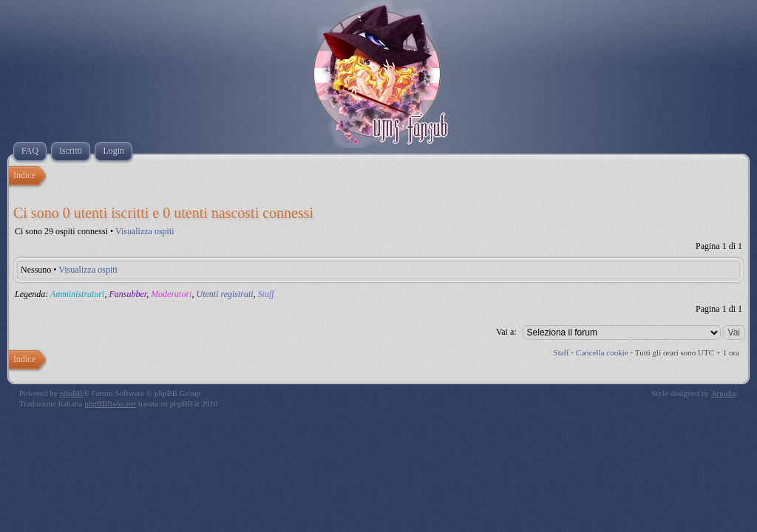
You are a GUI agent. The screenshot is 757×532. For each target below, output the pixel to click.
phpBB (71, 393)
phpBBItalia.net (110, 403)
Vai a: (506, 332)
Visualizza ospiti (145, 231)
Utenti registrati (224, 294)
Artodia (724, 393)
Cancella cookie (602, 352)
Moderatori (171, 294)
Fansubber (128, 294)
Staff (266, 294)
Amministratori (77, 294)
